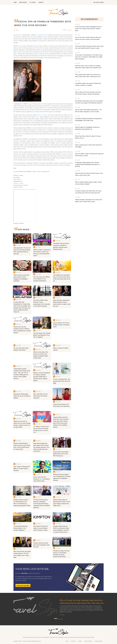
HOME (15, 2)
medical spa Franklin (43, 35)
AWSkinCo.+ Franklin (18, 183)
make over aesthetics (42, 115)
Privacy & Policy (98, 641)
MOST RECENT (23, 2)
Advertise (73, 641)
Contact (80, 641)
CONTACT (41, 2)
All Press (33, 2)
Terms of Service (88, 641)
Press (67, 641)
